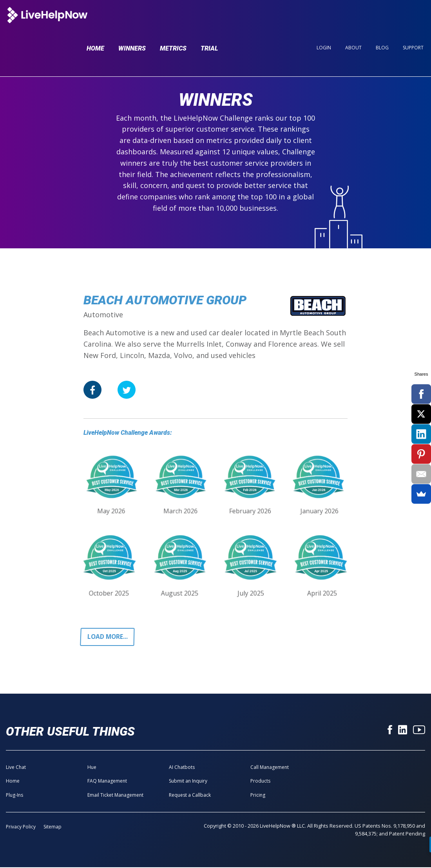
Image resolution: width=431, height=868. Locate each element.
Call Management (270, 768)
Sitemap (53, 827)
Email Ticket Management (115, 795)
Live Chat (16, 768)
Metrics (173, 21)
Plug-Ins (14, 795)
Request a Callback (190, 795)
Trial (209, 21)
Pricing (258, 795)
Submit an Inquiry (188, 782)
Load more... (108, 637)
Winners (132, 21)
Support (413, 20)
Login (324, 20)
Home (95, 21)
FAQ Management (107, 782)
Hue (92, 768)
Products (260, 782)
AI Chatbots (182, 768)
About (353, 20)
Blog (382, 20)
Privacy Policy (21, 827)
